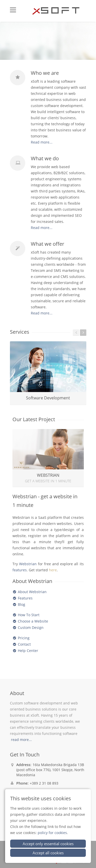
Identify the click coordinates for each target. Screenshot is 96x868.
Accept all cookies (48, 853)
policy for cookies (52, 833)
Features (25, 598)
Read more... (42, 142)
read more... (21, 740)
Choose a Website (33, 621)
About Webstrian (32, 592)
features (20, 570)
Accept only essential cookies (48, 844)
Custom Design (31, 627)
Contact (24, 644)
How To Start (29, 615)
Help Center (28, 651)
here (53, 570)
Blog (22, 604)
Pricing (24, 638)
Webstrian (28, 564)
